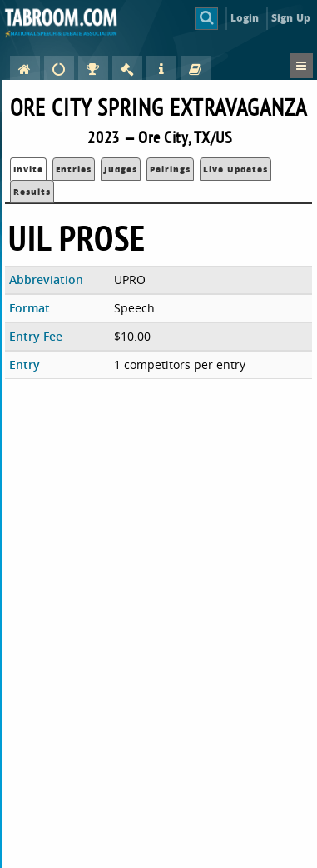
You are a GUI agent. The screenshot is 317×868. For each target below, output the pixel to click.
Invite (28, 169)
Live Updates (235, 169)
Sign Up (291, 18)
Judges (121, 169)
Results (32, 192)
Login (245, 18)
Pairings (170, 169)
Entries (74, 169)
